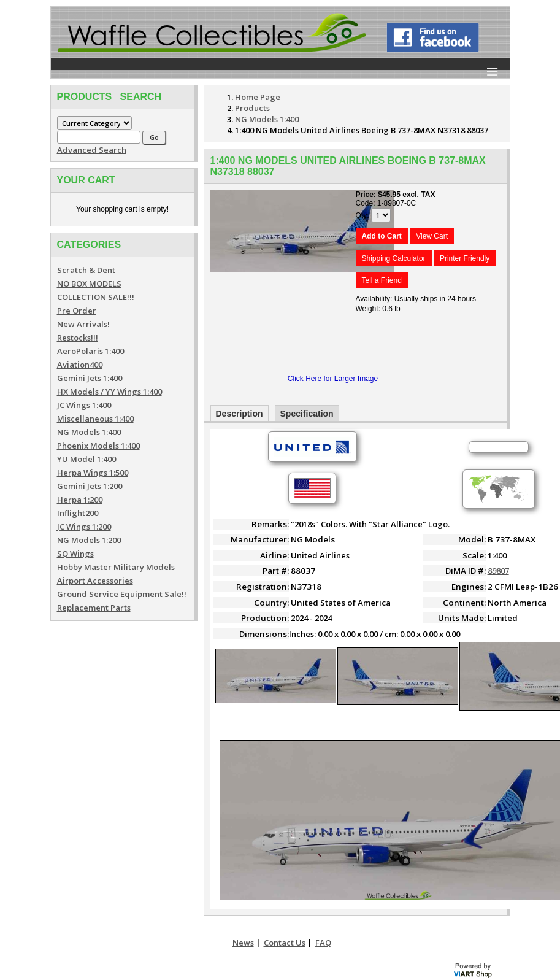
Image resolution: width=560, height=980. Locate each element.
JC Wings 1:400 (84, 405)
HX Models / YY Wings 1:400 (109, 392)
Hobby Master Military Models (116, 567)
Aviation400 (80, 365)
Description (240, 414)
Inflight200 (78, 513)
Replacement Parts (94, 608)
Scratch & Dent (86, 270)
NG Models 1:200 (89, 540)
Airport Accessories (95, 581)
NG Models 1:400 (89, 432)
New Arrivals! (83, 324)
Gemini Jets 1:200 (90, 486)
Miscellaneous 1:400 (95, 419)
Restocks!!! (78, 338)
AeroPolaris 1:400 (90, 351)
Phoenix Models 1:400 (98, 446)
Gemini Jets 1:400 (90, 378)
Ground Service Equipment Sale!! (122, 594)
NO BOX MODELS (89, 284)
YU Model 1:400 (86, 459)
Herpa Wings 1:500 (93, 473)
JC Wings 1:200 (84, 527)
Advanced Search (92, 150)
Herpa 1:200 (80, 500)
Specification (307, 414)
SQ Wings (75, 554)
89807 (498, 571)
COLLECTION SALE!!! (96, 297)
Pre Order (77, 311)
